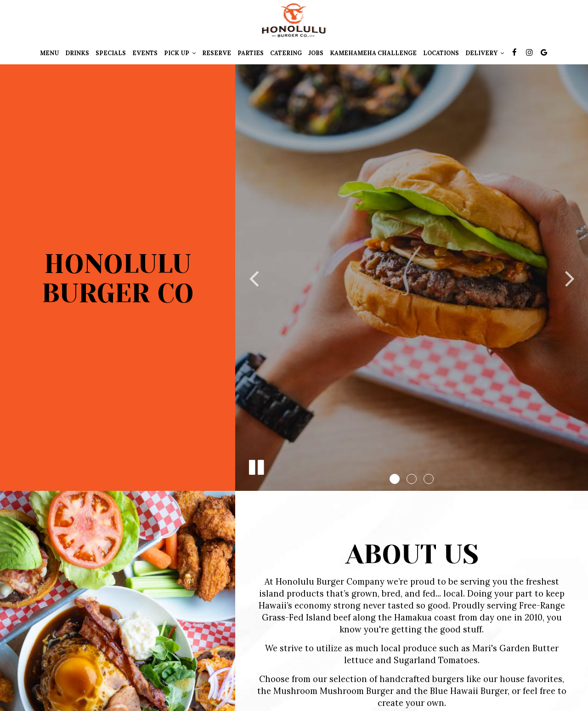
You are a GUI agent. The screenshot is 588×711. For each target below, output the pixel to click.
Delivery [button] (485, 53)
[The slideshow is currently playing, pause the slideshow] (256, 466)
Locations (441, 53)
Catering (286, 53)
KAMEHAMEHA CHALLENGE (373, 53)
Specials (111, 53)
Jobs (316, 53)
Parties (251, 53)
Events (145, 53)
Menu (49, 53)
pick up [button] (180, 53)
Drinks (77, 53)
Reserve (217, 53)
